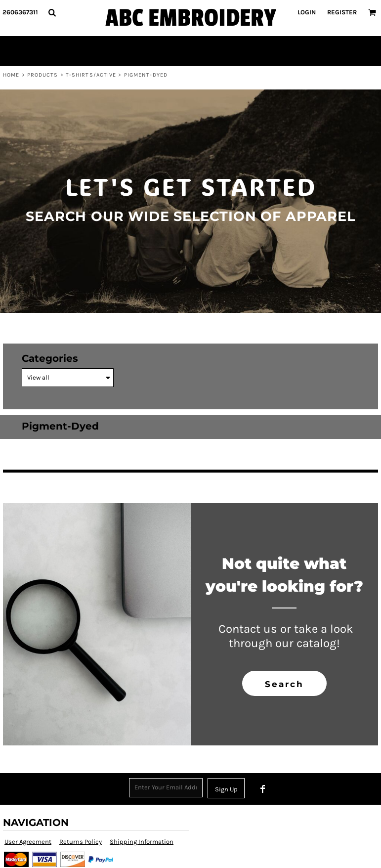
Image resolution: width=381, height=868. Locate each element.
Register (342, 12)
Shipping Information (142, 842)
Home (11, 75)
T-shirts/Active (91, 75)
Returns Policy (81, 842)
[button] (52, 12)
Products (43, 75)
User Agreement (28, 842)
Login (307, 12)
